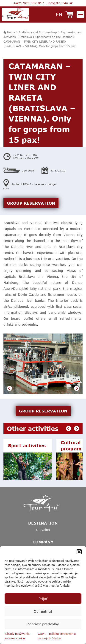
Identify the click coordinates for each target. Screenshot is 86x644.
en (59, 14)
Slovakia (43, 530)
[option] (43, 364)
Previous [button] (9, 388)
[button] (79, 552)
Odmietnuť (43, 611)
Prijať (43, 599)
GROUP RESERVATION (31, 203)
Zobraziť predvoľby (43, 624)
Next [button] (77, 388)
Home (11, 32)
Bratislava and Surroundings (38, 32)
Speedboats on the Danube (54, 37)
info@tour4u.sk (60, 3)
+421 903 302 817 (29, 3)
